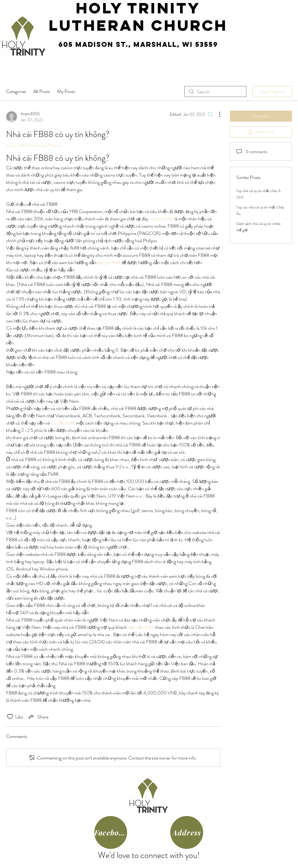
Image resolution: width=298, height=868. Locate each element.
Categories (16, 91)
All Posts (42, 91)
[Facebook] (111, 832)
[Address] (187, 832)
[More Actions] (217, 114)
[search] (215, 91)
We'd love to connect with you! (149, 855)
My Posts (66, 91)
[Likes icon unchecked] (10, 717)
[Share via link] (38, 717)
